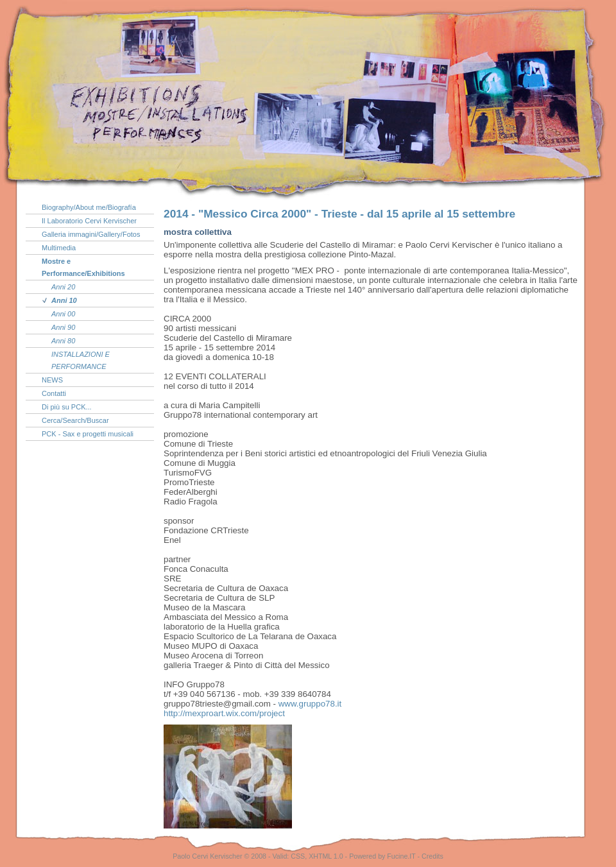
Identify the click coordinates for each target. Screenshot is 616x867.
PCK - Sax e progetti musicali (88, 434)
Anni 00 (63, 314)
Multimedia (59, 248)
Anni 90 (63, 327)
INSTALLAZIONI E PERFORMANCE (81, 360)
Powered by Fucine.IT (382, 856)
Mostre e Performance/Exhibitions (83, 267)
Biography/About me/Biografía (89, 207)
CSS (298, 856)
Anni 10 (64, 300)
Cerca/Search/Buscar (75, 420)
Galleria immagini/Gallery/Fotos (91, 234)
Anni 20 (63, 287)
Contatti (54, 393)
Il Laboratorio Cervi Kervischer (89, 221)
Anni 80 (63, 341)
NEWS (52, 380)
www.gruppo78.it (310, 704)
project (224, 713)
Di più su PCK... (67, 407)
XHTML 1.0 (326, 856)
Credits (432, 856)
